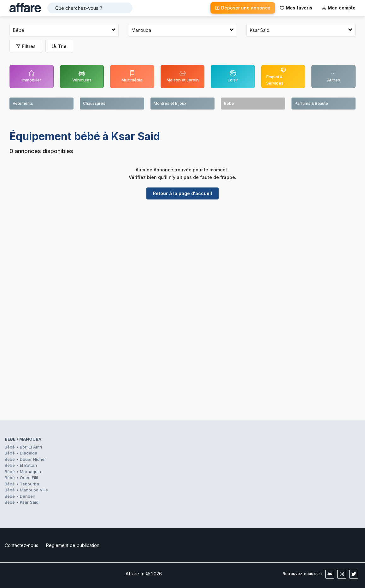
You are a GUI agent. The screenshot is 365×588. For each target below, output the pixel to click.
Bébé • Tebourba (22, 484)
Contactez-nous (21, 545)
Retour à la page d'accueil (182, 193)
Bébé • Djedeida (21, 453)
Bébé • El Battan (21, 465)
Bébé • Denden (20, 496)
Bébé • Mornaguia (23, 472)
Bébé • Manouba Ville (26, 490)
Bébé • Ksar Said (22, 502)
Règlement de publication (73, 545)
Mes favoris (296, 8)
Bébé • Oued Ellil (21, 478)
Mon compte (339, 8)
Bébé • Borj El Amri (23, 447)
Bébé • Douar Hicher (25, 459)
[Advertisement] (182, 253)
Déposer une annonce (243, 8)
